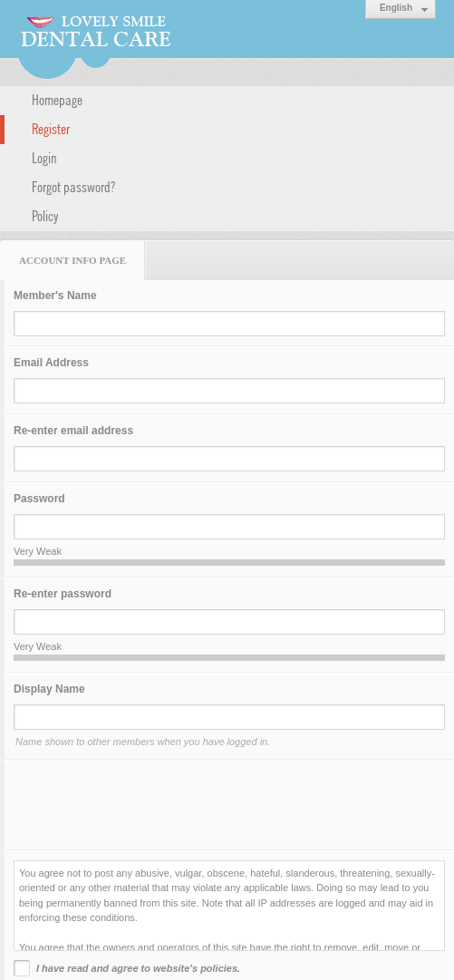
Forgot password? (73, 186)
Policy (45, 215)
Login (44, 157)
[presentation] (151, 805)
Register (51, 128)
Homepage (57, 99)
